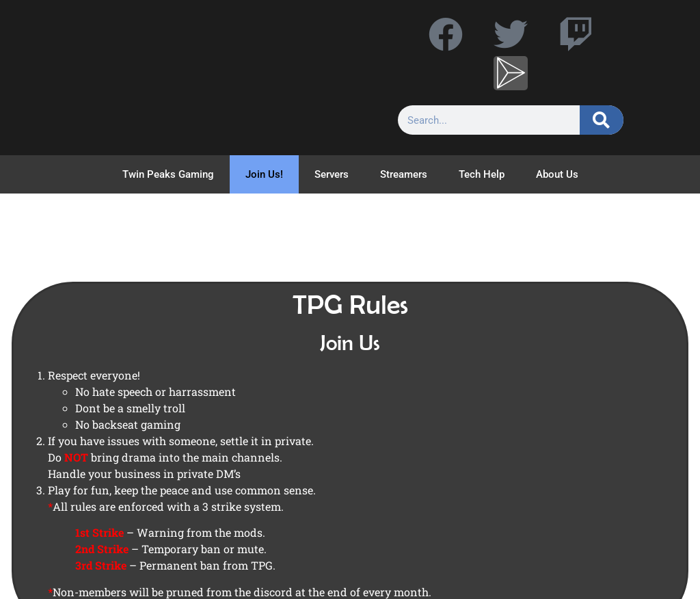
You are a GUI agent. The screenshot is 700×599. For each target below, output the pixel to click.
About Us (557, 174)
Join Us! (264, 174)
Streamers (404, 174)
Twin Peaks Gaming (168, 174)
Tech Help (482, 174)
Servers (332, 174)
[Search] (602, 120)
